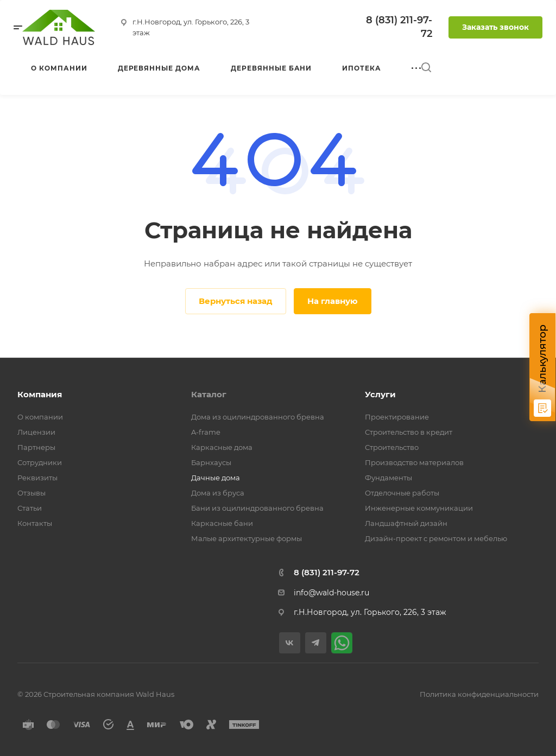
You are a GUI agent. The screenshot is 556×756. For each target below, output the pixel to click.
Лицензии (36, 432)
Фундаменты (388, 478)
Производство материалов (414, 462)
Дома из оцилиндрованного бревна (258, 417)
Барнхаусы (211, 462)
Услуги (380, 394)
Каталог (209, 394)
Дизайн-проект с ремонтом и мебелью (436, 538)
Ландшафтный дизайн (406, 523)
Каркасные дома (222, 447)
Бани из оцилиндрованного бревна (257, 508)
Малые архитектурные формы (247, 538)
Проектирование (397, 417)
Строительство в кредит (409, 432)
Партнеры (36, 447)
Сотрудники (40, 462)
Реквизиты (37, 478)
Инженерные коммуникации (419, 508)
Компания (40, 394)
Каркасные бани (222, 523)
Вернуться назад (236, 301)
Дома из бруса (218, 493)
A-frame (206, 432)
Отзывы (31, 493)
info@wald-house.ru (331, 593)
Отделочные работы (402, 493)
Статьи (30, 508)
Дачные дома (216, 478)
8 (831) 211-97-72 (327, 572)
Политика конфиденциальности (479, 694)
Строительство (392, 447)
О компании (40, 417)
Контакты (35, 523)
